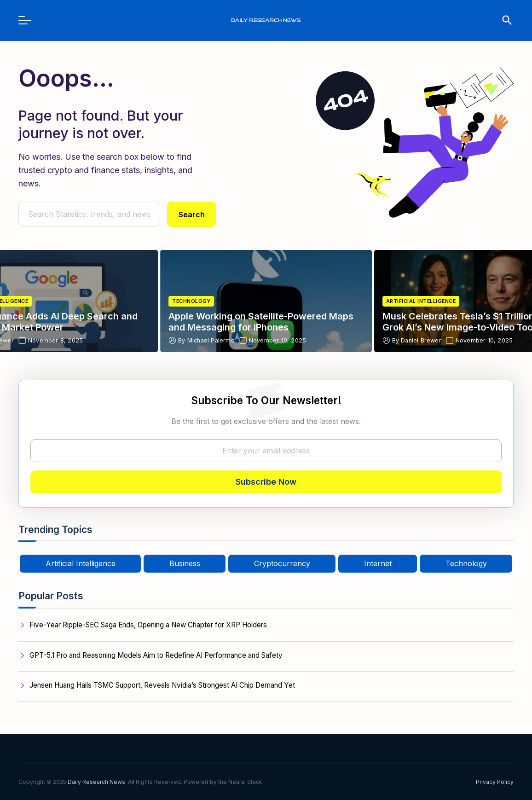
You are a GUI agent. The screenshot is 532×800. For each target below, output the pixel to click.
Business (185, 563)
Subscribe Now (266, 482)
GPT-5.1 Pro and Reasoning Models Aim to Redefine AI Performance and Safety (156, 655)
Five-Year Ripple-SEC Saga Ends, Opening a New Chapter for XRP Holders (148, 625)
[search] (503, 20)
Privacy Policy (495, 782)
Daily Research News (96, 782)
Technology (191, 301)
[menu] (29, 20)
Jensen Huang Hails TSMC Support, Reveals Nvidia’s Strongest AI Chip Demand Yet (162, 685)
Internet (378, 563)
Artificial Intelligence (421, 301)
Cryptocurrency (282, 563)
